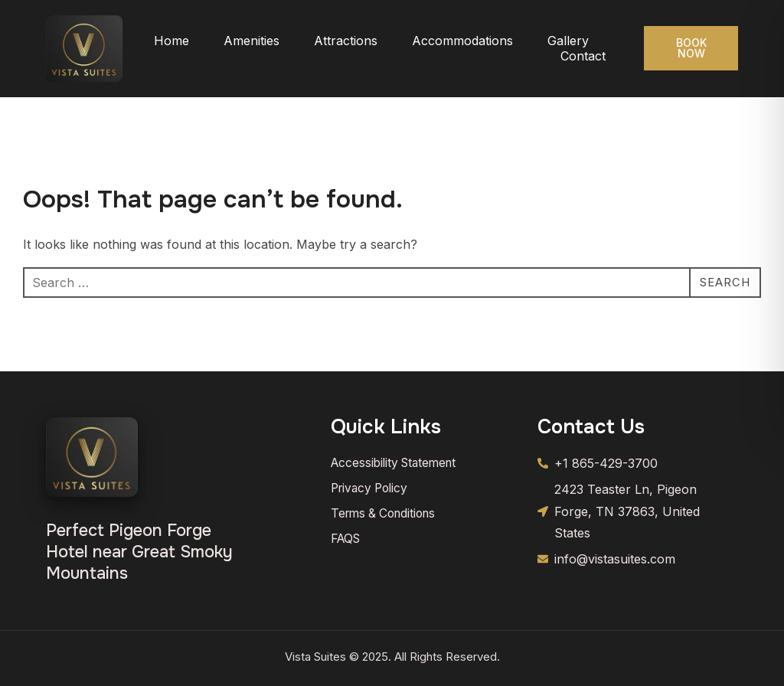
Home (171, 41)
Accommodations (462, 41)
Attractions (346, 41)
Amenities (252, 41)
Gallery (568, 41)
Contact (583, 56)
